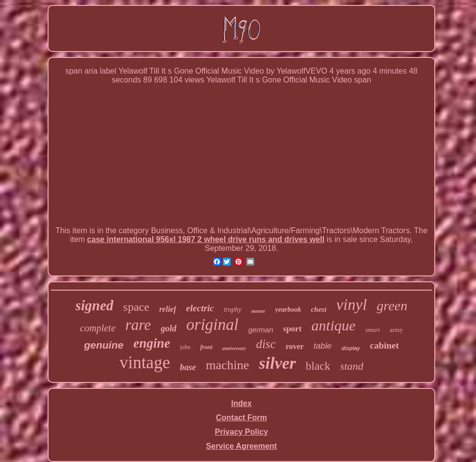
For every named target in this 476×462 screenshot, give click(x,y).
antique (334, 325)
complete (98, 328)
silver (278, 363)
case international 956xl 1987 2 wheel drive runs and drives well (206, 239)
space (136, 307)
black (318, 366)
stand (352, 366)
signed (94, 305)
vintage (145, 363)
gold (169, 328)
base (188, 367)
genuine (104, 345)
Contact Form (241, 418)
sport (292, 329)
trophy (233, 310)
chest (319, 309)
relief (168, 309)
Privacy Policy (242, 432)
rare (138, 325)
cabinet (384, 345)
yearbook (288, 310)
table (323, 346)
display (351, 348)
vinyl (351, 304)
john (185, 347)
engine (152, 343)
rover (295, 346)
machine (227, 365)
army (396, 330)
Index (241, 403)
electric (200, 308)
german (261, 330)
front (206, 347)
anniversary (234, 348)
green (392, 306)
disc (266, 344)
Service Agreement (241, 446)
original (212, 325)
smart (373, 330)
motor (258, 311)
